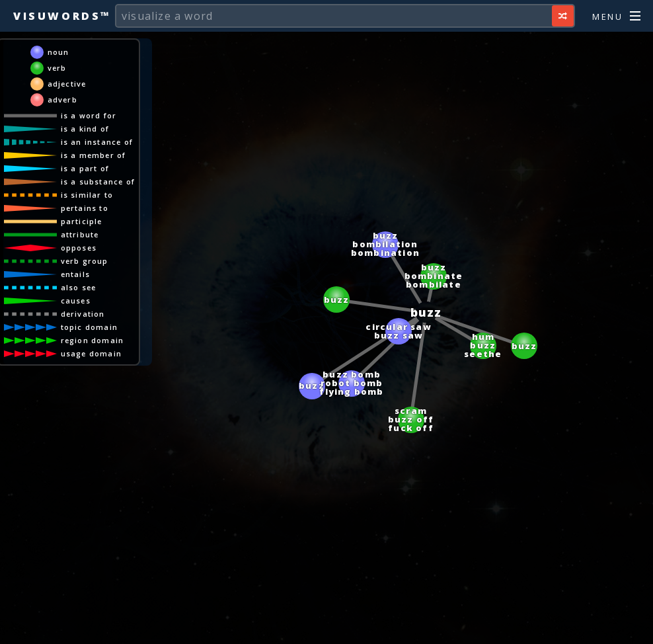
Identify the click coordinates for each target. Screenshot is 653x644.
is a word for (89, 115)
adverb (62, 100)
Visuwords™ (62, 16)
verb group (85, 261)
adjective (67, 84)
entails (75, 274)
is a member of (94, 155)
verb (57, 68)
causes (76, 301)
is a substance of (98, 181)
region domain (93, 340)
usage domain (91, 353)
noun (58, 52)
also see (79, 287)
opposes (79, 248)
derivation (83, 314)
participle (82, 221)
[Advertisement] (326, 627)
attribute (80, 234)
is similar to (87, 195)
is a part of (85, 168)
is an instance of (97, 142)
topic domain (89, 327)
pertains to (85, 208)
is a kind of (85, 129)
